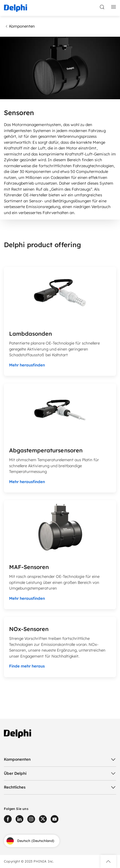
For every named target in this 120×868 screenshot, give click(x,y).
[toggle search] (102, 7)
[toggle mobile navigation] (114, 7)
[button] (108, 861)
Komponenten (19, 26)
